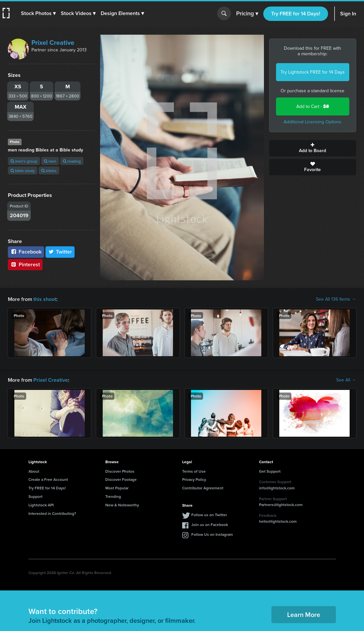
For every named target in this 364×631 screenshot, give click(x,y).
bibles (49, 171)
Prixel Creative (53, 43)
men (50, 161)
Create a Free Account (48, 479)
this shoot (45, 299)
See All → (346, 380)
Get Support (270, 471)
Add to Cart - (313, 106)
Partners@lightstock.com (281, 505)
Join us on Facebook (210, 525)
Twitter (60, 252)
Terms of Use (194, 471)
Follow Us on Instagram (212, 534)
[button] (38, 13)
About (34, 471)
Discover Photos (120, 471)
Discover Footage (121, 479)
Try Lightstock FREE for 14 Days (313, 72)
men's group (24, 161)
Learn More (304, 614)
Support (35, 496)
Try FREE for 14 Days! (296, 14)
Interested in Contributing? (52, 513)
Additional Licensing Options (312, 122)
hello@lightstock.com (278, 521)
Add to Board (313, 148)
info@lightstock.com (277, 488)
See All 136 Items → (336, 299)
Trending (113, 496)
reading (72, 161)
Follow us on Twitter (209, 515)
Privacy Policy (194, 479)
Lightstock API (41, 505)
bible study (23, 171)
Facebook (26, 252)
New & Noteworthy (122, 505)
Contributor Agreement (203, 488)
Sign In (348, 14)
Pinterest (25, 264)
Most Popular (117, 488)
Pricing (247, 14)
